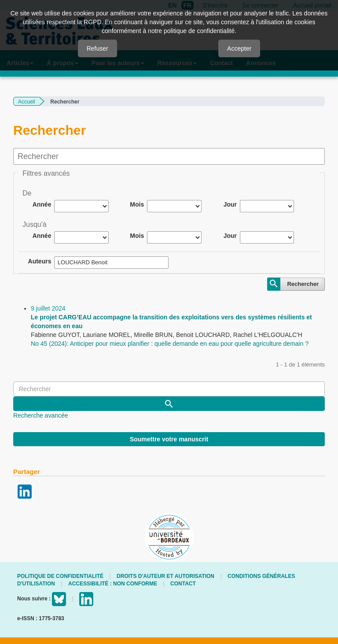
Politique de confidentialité (60, 576)
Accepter (239, 48)
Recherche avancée (41, 415)
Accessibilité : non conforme (113, 584)
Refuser (97, 48)
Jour (230, 204)
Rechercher (303, 284)
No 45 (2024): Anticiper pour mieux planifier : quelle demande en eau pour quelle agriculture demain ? (170, 344)
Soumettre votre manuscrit (169, 439)
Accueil (27, 102)
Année (42, 204)
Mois (137, 204)
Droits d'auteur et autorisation (165, 576)
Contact (183, 584)
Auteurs (40, 261)
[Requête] (169, 389)
